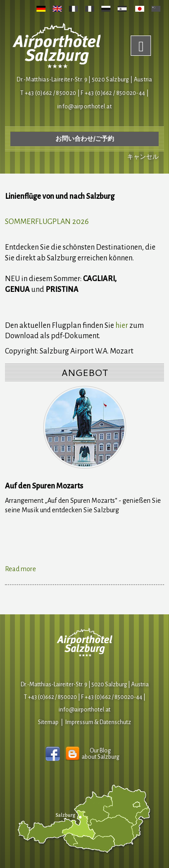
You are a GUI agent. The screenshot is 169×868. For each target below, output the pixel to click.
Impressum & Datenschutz (98, 722)
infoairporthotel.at (84, 107)
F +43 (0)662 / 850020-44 (112, 697)
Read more (21, 569)
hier (122, 326)
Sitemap (48, 722)
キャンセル (143, 157)
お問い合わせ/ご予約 (85, 139)
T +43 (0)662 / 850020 (48, 93)
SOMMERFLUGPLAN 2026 (47, 222)
